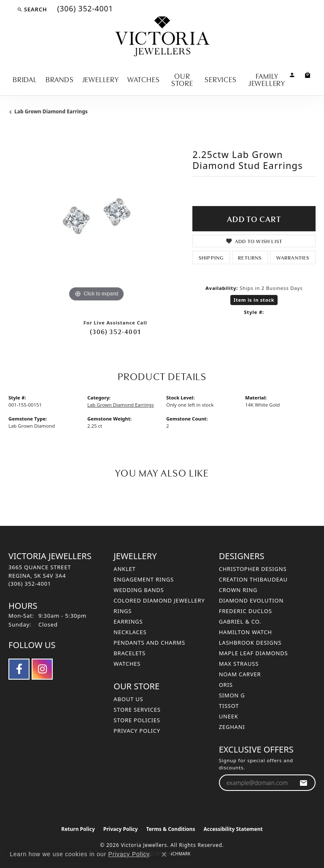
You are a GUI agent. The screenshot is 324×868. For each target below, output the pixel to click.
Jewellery (101, 79)
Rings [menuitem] (123, 611)
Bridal (25, 79)
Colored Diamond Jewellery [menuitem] (159, 600)
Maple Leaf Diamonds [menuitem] (254, 653)
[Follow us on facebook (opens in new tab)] (19, 669)
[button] (32, 9)
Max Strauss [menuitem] (239, 664)
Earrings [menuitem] (128, 622)
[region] (96, 216)
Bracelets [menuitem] (130, 653)
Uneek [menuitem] (229, 716)
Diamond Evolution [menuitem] (251, 600)
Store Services (137, 710)
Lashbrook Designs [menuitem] (250, 643)
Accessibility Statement (233, 829)
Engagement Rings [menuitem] (144, 579)
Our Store (182, 79)
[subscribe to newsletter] (304, 783)
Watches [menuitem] (127, 664)
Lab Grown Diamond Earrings (51, 111)
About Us (128, 699)
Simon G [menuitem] (232, 695)
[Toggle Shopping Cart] (308, 74)
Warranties (293, 257)
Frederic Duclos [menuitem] (246, 611)
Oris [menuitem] (226, 685)
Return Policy (78, 829)
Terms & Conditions (171, 829)
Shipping (211, 257)
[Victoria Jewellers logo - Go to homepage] (162, 37)
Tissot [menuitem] (229, 706)
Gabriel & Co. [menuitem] (240, 622)
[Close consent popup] (164, 855)
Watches (144, 79)
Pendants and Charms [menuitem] (149, 643)
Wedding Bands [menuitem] (139, 590)
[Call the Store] (30, 584)
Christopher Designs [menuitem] (253, 569)
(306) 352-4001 (115, 331)
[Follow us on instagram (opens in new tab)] (42, 669)
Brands (60, 79)
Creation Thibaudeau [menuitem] (253, 579)
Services (220, 79)
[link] (84, 9)
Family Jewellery (267, 79)
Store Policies (137, 720)
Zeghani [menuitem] (232, 727)
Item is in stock (254, 300)
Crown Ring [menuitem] (238, 590)
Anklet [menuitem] (124, 569)
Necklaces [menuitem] (130, 632)
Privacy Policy (137, 731)
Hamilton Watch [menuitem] (246, 632)
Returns (250, 257)
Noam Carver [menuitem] (240, 674)
